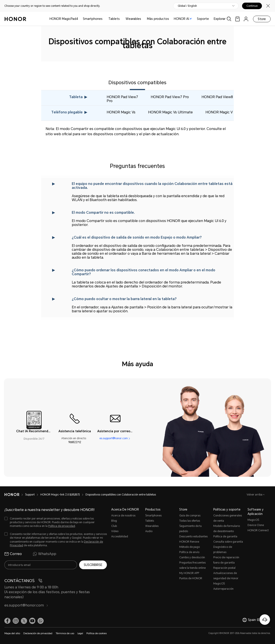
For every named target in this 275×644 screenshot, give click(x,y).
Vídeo (115, 531)
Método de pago (190, 547)
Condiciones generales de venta (228, 518)
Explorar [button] (220, 19)
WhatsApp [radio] (44, 554)
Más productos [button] (158, 19)
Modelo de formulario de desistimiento (227, 529)
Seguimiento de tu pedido (190, 529)
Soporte (203, 19)
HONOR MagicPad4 (64, 19)
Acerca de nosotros (123, 516)
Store (262, 19)
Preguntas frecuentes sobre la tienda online (192, 565)
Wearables (133, 19)
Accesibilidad (120, 536)
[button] (41, 621)
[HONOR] (12, 495)
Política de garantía (225, 536)
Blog (114, 521)
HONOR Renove (189, 542)
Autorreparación (223, 589)
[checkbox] (56, 522)
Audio (149, 531)
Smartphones (93, 19)
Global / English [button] (187, 6)
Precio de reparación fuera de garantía (226, 560)
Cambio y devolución (192, 557)
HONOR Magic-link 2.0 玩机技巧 (60, 495)
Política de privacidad (62, 526)
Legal (80, 633)
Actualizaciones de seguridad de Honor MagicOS (226, 578)
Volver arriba (255, 495)
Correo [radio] (13, 554)
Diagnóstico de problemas (223, 550)
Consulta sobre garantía (228, 542)
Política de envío (189, 552)
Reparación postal (224, 568)
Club (114, 526)
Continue (252, 6)
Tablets (114, 19)
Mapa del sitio (12, 633)
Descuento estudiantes (193, 536)
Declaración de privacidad (38, 633)
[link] (237, 19)
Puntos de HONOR (191, 578)
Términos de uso (65, 633)
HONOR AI (183, 19)
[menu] (246, 19)
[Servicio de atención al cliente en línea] (265, 620)
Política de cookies (97, 633)
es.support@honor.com (114, 438)
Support (30, 495)
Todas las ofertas (190, 521)
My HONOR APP (189, 573)
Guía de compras (190, 516)
